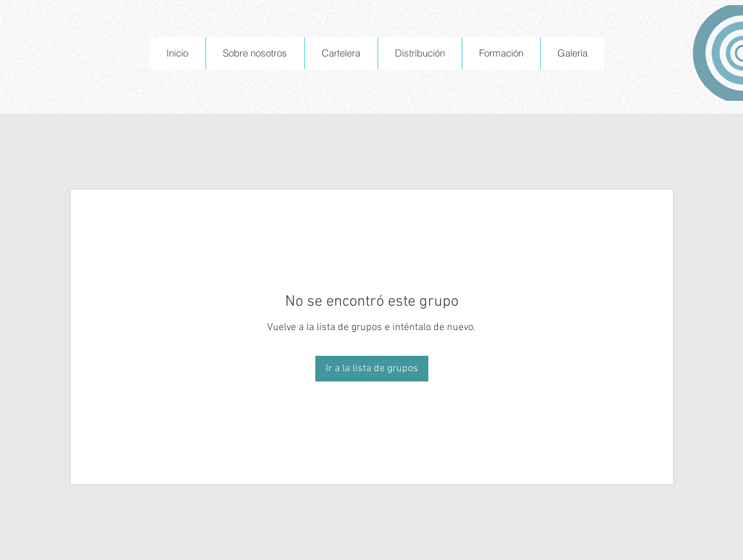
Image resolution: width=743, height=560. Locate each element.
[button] (255, 53)
